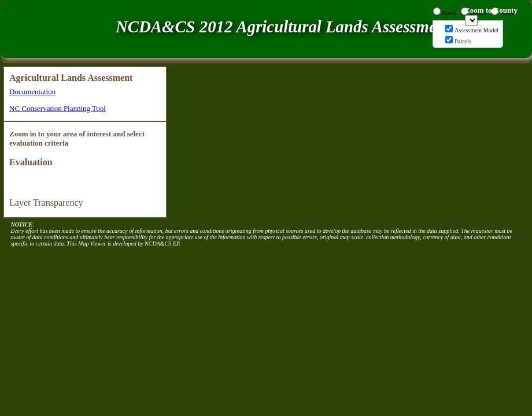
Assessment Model (476, 30)
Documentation (32, 92)
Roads (450, 13)
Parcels (463, 41)
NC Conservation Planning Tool (58, 108)
